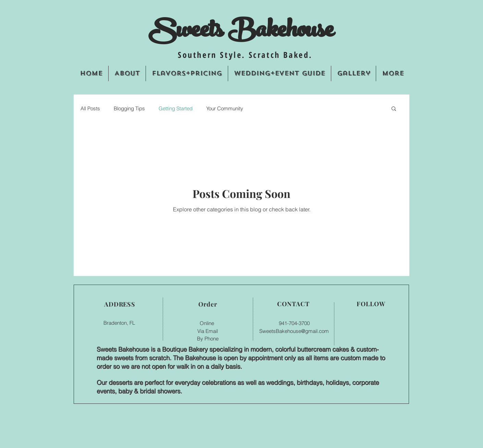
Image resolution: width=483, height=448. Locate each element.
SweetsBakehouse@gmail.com (294, 331)
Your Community (225, 108)
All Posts (90, 108)
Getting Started (176, 108)
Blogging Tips (129, 108)
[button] (394, 109)
